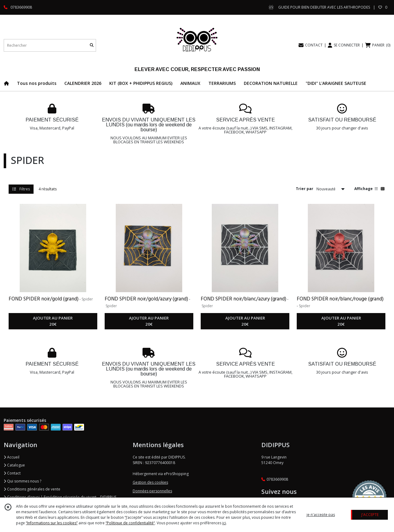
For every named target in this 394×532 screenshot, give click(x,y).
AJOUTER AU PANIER (53, 321)
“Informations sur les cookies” (52, 523)
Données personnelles (152, 491)
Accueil (12, 457)
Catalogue (14, 465)
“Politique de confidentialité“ (130, 523)
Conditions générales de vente (32, 489)
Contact (12, 473)
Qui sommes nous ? (22, 481)
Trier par (305, 189)
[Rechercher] (92, 45)
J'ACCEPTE (370, 515)
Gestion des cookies (150, 482)
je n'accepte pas (321, 515)
